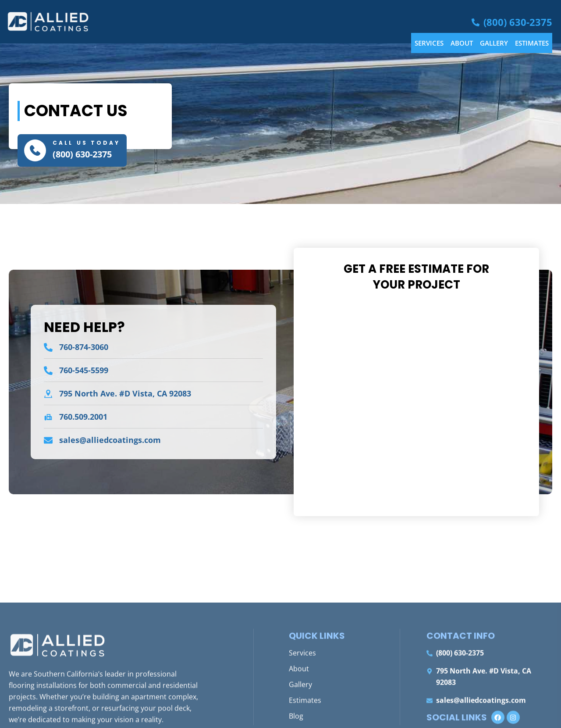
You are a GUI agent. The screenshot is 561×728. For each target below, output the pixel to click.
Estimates (532, 43)
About (462, 43)
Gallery (494, 43)
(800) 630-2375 (82, 154)
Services (429, 43)
